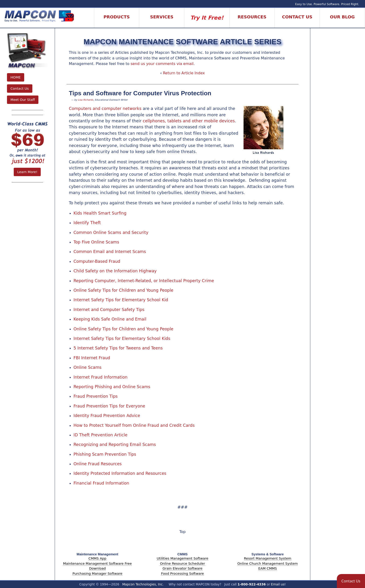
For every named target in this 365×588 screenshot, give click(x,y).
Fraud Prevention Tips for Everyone (109, 406)
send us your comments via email (162, 64)
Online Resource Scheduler (182, 564)
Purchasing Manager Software (97, 574)
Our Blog (342, 17)
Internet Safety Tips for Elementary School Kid (121, 300)
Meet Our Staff (23, 100)
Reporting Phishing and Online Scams (112, 387)
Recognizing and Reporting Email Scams (115, 444)
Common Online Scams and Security (111, 232)
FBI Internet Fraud (92, 358)
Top (182, 532)
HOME (16, 77)
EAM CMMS (268, 568)
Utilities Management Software (182, 558)
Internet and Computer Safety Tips (109, 310)
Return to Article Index (184, 73)
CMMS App (97, 558)
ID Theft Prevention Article (101, 435)
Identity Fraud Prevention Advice (107, 416)
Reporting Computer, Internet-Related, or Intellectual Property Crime (144, 281)
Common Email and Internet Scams (110, 252)
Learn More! (27, 172)
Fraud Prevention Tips (96, 396)
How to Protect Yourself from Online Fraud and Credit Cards (134, 425)
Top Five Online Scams (96, 242)
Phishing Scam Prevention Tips (105, 454)
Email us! (278, 584)
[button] (351, 581)
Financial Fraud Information (101, 483)
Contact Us (20, 89)
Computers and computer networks (105, 109)
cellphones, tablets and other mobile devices (189, 121)
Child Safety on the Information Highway (115, 271)
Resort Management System (268, 558)
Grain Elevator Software (182, 568)
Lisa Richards (85, 100)
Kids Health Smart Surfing (100, 213)
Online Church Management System (268, 564)
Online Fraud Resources (98, 464)
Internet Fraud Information (101, 377)
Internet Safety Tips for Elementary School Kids (122, 338)
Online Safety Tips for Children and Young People (123, 290)
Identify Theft (87, 223)
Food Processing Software (182, 574)
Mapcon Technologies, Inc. (143, 584)
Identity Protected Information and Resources (120, 473)
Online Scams (88, 367)
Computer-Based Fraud (97, 261)
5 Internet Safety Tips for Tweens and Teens (118, 348)
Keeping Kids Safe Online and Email (110, 319)
